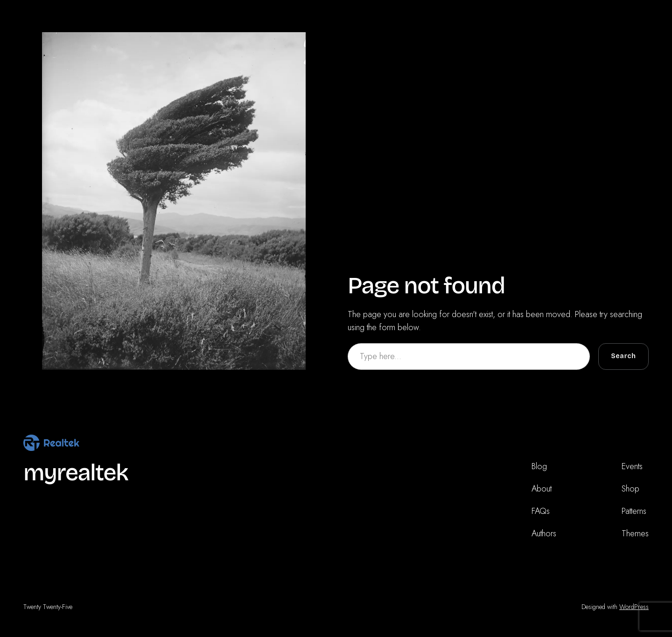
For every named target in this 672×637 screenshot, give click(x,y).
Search (623, 356)
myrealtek (76, 473)
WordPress (634, 607)
